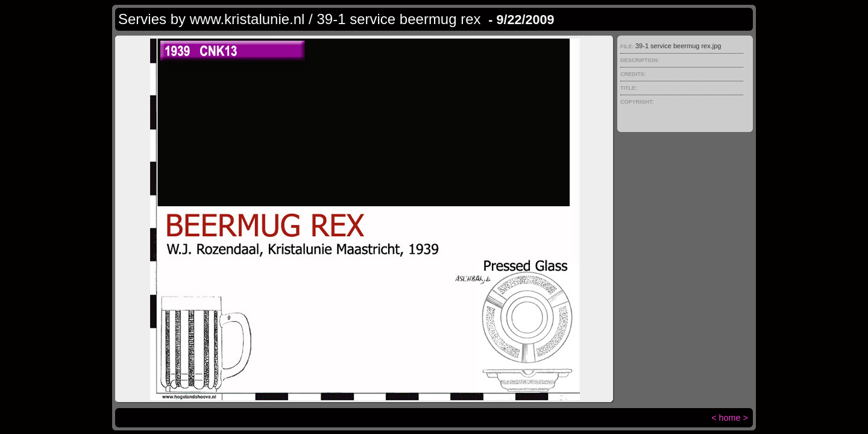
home (730, 418)
